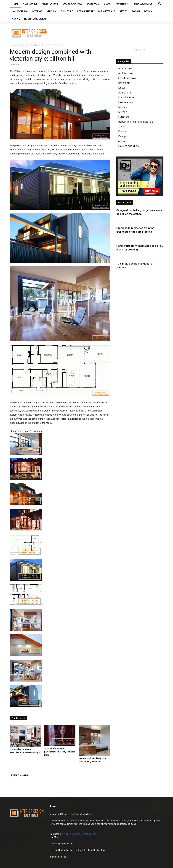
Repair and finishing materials (96, 11)
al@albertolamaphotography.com (79, 834)
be (56, 850)
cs (68, 850)
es (62, 857)
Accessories (30, 4)
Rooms (136, 11)
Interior (37, 11)
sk (84, 850)
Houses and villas (35, 19)
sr (92, 850)
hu (61, 850)
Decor (108, 4)
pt (59, 857)
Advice (16, 19)
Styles (123, 11)
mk (76, 850)
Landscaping (20, 11)
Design (148, 11)
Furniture (67, 11)
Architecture (50, 4)
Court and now (72, 4)
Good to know (18, 718)
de (55, 857)
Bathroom (93, 4)
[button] (160, 4)
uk (100, 850)
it (66, 857)
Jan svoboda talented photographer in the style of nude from (60, 752)
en (52, 850)
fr (51, 857)
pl (72, 850)
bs (95, 850)
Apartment (123, 4)
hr (64, 850)
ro (80, 850)
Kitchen (52, 11)
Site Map (54, 837)
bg (104, 850)
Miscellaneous (143, 4)
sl (88, 850)
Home (15, 4)
